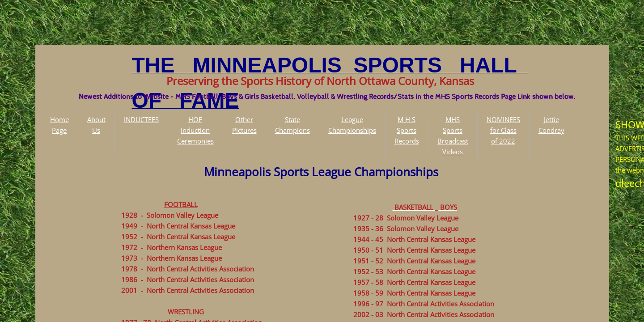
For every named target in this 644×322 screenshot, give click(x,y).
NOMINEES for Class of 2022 (503, 130)
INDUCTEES (141, 119)
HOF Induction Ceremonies (195, 130)
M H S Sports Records (407, 130)
